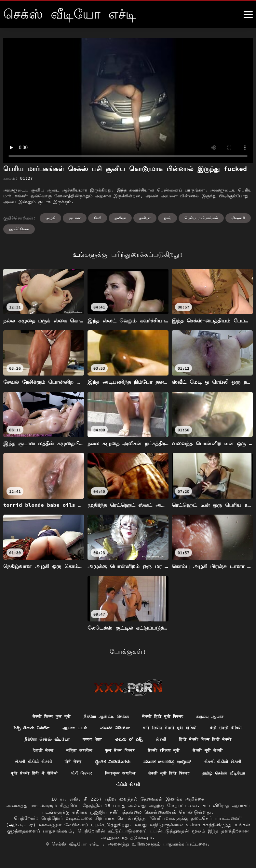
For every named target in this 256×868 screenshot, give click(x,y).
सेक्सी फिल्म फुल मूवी (42, 717)
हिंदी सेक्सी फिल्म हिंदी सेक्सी (63, 753)
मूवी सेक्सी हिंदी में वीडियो (171, 777)
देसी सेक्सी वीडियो (44, 741)
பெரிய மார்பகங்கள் (201, 218)
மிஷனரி (238, 218)
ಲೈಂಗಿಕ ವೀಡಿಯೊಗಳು (223, 765)
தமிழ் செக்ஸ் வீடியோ (163, 789)
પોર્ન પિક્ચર (224, 777)
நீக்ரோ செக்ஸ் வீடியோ (102, 741)
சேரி (98, 218)
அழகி (50, 218)
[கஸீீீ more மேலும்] (248, 15)
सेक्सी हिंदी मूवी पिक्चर (168, 717)
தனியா (120, 218)
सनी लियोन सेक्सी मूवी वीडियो (199, 729)
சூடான (75, 218)
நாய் (168, 218)
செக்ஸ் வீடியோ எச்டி (77, 848)
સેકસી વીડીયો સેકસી (135, 765)
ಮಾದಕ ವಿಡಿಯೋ (137, 729)
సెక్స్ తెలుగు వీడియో (45, 729)
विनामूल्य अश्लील (45, 789)
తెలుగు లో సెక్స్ (191, 741)
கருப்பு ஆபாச (221, 717)
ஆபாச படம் (93, 729)
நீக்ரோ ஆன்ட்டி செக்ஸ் (104, 717)
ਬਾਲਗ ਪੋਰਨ (151, 741)
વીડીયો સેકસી (215, 789)
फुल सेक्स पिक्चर (206, 753)
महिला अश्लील (160, 753)
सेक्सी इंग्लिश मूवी (32, 765)
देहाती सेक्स (120, 753)
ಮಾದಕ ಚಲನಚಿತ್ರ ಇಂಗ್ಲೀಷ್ (47, 777)
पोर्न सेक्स (179, 765)
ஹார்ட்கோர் (19, 229)
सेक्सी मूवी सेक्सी (82, 765)
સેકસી (225, 741)
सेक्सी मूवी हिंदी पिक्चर (101, 789)
